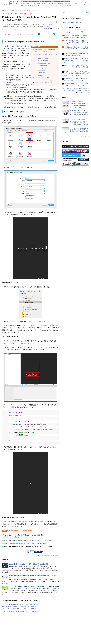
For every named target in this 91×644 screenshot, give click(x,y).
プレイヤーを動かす (43, 66)
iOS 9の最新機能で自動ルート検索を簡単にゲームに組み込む (29, 564)
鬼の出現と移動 (42, 70)
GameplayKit (9, 83)
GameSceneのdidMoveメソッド (45, 63)
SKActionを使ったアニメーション (45, 68)
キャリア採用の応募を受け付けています (73, 22)
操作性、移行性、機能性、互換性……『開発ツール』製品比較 (19, 609)
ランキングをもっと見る (83, 93)
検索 (87, 13)
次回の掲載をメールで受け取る (12, 537)
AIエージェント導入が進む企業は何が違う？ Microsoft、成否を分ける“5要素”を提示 (76, 67)
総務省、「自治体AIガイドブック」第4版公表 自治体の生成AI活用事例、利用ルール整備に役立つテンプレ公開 (77, 74)
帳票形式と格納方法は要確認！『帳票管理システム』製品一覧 (19, 607)
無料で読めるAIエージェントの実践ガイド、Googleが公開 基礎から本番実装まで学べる (76, 42)
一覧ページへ (86, 136)
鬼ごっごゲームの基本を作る (41, 52)
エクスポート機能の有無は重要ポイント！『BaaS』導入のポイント (21, 604)
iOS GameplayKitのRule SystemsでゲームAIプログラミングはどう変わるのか (30, 540)
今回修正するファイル (43, 58)
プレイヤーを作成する (43, 61)
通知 (21, 34)
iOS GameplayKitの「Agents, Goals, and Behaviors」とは (46, 49)
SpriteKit (8, 73)
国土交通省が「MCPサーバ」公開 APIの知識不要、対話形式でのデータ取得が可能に (76, 60)
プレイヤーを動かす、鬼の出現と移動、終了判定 (20, 531)
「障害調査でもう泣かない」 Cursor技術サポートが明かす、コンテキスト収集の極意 (76, 49)
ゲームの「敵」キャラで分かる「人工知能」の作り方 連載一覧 (22, 535)
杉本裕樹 (47, 29)
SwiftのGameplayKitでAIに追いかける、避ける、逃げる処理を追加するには (30, 543)
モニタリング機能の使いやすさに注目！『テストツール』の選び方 (21, 611)
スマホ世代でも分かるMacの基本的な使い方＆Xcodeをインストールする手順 (34, 587)
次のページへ (38, 552)
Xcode (28, 120)
